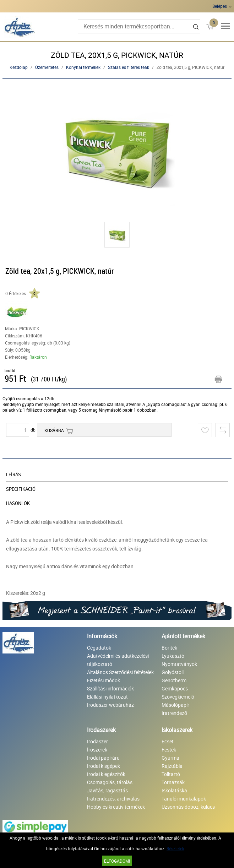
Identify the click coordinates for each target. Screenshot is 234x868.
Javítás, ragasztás (107, 790)
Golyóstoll (173, 672)
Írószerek (97, 750)
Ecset (168, 741)
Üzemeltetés (47, 67)
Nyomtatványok (179, 664)
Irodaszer (97, 741)
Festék (169, 750)
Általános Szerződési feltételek (120, 672)
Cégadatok (99, 648)
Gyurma (170, 758)
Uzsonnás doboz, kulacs (188, 807)
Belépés (220, 6)
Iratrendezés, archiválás (113, 799)
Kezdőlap (19, 67)
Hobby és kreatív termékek (116, 807)
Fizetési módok (104, 680)
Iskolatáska (174, 790)
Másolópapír (175, 705)
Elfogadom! (117, 861)
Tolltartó (171, 774)
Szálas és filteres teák (129, 67)
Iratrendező (174, 713)
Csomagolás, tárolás (110, 782)
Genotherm (174, 680)
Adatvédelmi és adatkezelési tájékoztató (118, 660)
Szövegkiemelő (178, 697)
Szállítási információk (110, 688)
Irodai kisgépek (104, 766)
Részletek (175, 848)
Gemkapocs (175, 688)
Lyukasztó (173, 656)
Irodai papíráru (103, 758)
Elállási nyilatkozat (107, 697)
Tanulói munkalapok (184, 799)
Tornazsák (173, 782)
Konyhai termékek (83, 67)
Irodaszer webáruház (110, 705)
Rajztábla (172, 766)
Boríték (169, 648)
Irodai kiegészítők (106, 774)
